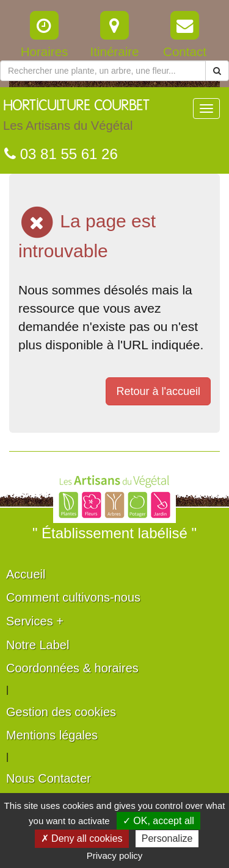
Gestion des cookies (61, 712)
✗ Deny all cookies (82, 838)
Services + (35, 621)
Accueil (26, 574)
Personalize (167, 838)
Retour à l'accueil (158, 391)
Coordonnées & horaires (72, 668)
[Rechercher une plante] (103, 71)
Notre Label (38, 645)
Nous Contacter (49, 778)
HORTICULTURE (76, 118)
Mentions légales (52, 735)
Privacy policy (115, 856)
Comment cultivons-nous (73, 597)
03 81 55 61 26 (61, 154)
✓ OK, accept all (158, 821)
